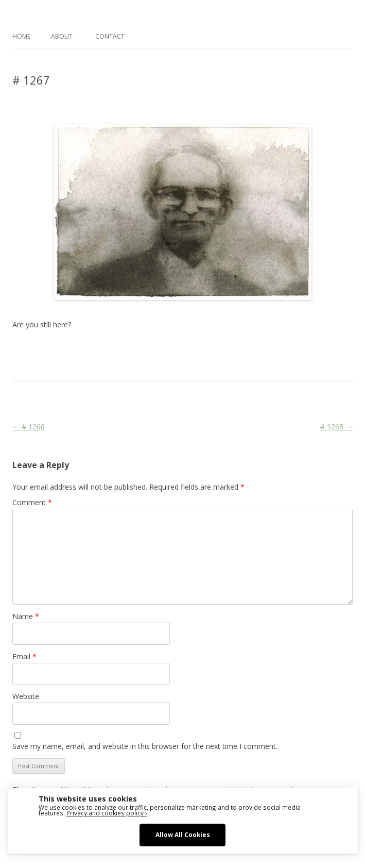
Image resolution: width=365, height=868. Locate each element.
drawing (169, 349)
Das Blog (104, 349)
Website (26, 696)
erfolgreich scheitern (217, 349)
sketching (299, 349)
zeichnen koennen (82, 362)
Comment (32, 502)
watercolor (334, 349)
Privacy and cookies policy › (107, 813)
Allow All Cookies (183, 834)
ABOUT (62, 36)
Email (24, 656)
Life (275, 349)
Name (26, 616)
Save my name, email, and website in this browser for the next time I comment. (145, 746)
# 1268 (336, 427)
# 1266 (29, 427)
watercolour (31, 362)
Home (21, 36)
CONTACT (110, 36)
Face (259, 349)
